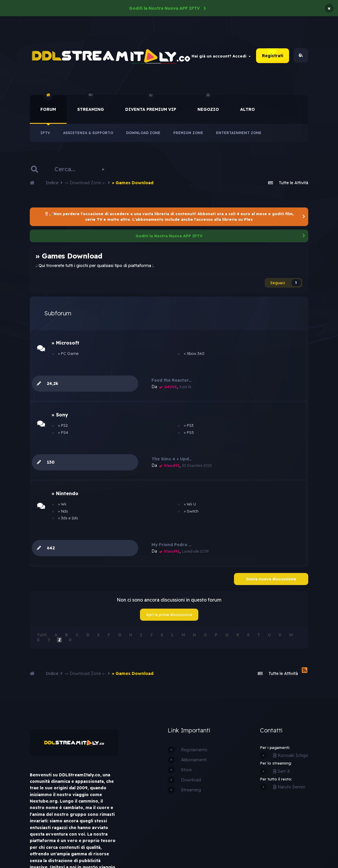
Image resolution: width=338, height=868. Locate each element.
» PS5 (141, 406)
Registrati (273, 56)
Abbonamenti (194, 668)
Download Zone (143, 134)
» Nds (61, 453)
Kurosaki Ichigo (291, 664)
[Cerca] (71, 170)
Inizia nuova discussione (271, 487)
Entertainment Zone (239, 134)
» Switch (144, 453)
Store (186, 678)
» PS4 (61, 406)
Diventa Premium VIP (151, 104)
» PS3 (141, 399)
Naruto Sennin (289, 695)
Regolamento (194, 658)
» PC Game (66, 358)
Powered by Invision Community (268, 845)
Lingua (78, 849)
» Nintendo (66, 436)
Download (191, 688)
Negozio (208, 104)
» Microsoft (66, 347)
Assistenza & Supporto (88, 134)
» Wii (60, 446)
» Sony (61, 389)
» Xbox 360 (146, 358)
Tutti (42, 543)
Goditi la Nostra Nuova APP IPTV (164, 8)
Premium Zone (188, 134)
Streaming (91, 104)
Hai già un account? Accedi (221, 56)
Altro (248, 110)
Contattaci (108, 849)
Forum (48, 104)
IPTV (45, 134)
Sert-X (282, 680)
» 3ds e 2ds (66, 460)
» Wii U (142, 446)
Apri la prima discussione (169, 523)
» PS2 (61, 399)
